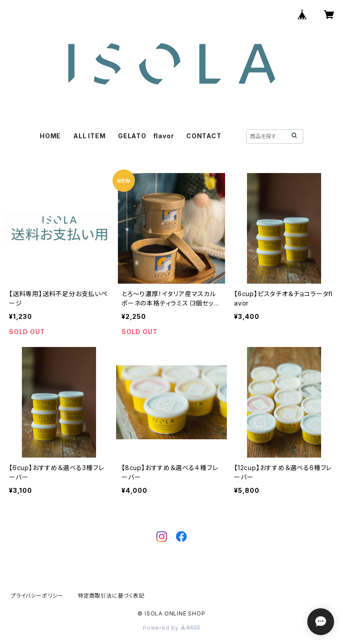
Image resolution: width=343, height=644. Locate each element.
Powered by (171, 628)
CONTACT (204, 136)
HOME (50, 136)
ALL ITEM (89, 136)
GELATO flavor (146, 136)
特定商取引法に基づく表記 (111, 596)
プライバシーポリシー (37, 596)
